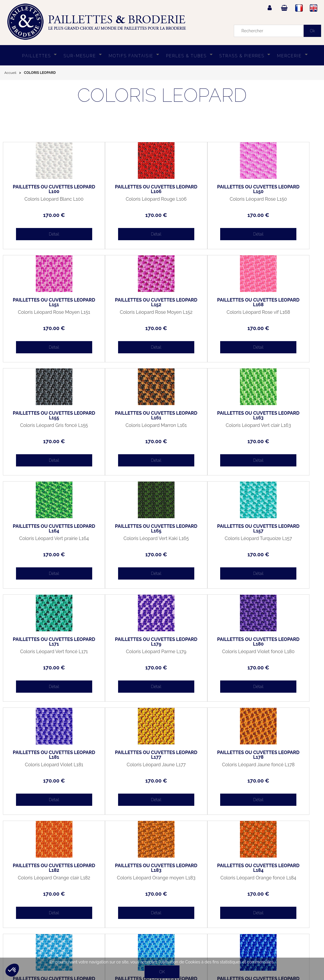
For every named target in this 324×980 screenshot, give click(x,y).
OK (162, 972)
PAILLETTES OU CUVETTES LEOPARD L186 (202, 755)
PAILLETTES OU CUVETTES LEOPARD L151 (281, 189)
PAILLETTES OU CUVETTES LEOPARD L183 (281, 642)
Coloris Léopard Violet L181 (281, 539)
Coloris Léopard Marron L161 (281, 312)
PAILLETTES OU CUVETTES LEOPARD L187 (281, 755)
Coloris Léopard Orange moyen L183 (281, 654)
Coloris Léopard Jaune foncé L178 (122, 654)
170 (43, 215)
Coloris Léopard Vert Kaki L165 (202, 428)
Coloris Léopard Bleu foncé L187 (281, 767)
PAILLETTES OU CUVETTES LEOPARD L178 (122, 642)
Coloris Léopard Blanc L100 (43, 199)
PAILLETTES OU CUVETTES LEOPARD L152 (43, 302)
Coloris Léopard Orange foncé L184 (43, 767)
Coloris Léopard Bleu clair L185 (122, 767)
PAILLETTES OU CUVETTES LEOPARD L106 (122, 189)
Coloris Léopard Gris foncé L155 (202, 315)
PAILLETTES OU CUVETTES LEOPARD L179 (122, 529)
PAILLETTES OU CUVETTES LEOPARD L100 (43, 189)
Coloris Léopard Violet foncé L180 (202, 541)
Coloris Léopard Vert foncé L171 (43, 541)
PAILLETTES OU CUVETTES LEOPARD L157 (281, 416)
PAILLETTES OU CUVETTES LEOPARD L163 (43, 416)
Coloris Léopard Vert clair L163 (43, 428)
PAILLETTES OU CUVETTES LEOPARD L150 (202, 189)
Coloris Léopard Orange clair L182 (202, 654)
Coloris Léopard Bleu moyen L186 (202, 767)
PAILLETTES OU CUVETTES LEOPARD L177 (43, 642)
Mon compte (19, 913)
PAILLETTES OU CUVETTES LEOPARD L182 (202, 642)
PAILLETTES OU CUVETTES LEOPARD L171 (43, 529)
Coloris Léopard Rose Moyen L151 (281, 202)
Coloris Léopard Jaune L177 (43, 652)
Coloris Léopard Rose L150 (202, 199)
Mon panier (18, 927)
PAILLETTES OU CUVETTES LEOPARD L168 (122, 302)
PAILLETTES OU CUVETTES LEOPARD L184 (43, 755)
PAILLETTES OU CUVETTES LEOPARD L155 (202, 302)
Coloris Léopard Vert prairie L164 (122, 428)
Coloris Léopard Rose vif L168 (122, 315)
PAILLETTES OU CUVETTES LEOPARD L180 (202, 529)
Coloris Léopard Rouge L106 (122, 199)
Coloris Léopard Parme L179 (122, 539)
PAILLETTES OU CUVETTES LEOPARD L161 (281, 302)
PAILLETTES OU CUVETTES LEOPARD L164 (122, 416)
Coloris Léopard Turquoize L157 (281, 428)
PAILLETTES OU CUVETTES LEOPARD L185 (122, 755)
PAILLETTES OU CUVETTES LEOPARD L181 (281, 529)
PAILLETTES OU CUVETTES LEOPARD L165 (202, 416)
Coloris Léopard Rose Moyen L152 (43, 315)
